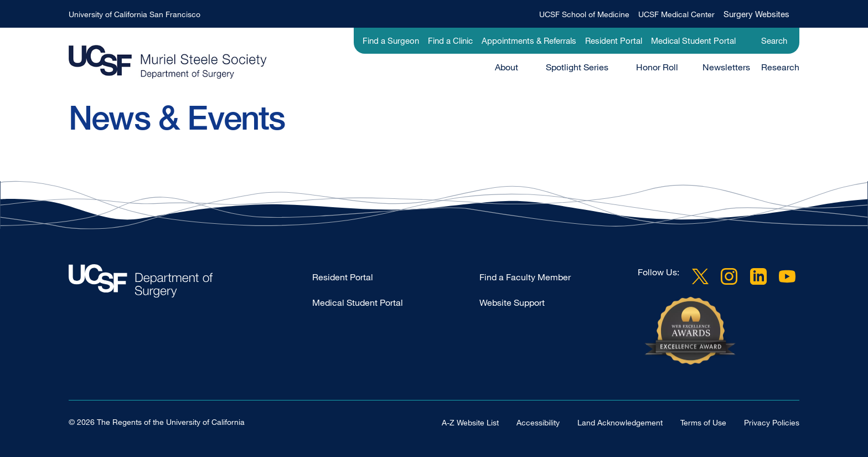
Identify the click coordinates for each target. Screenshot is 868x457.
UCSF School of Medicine (584, 14)
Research (780, 67)
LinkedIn (758, 276)
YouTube (787, 276)
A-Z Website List (470, 422)
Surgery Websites (756, 14)
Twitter (700, 276)
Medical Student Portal (693, 40)
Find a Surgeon (391, 40)
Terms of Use (703, 422)
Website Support (512, 302)
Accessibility (538, 422)
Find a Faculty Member (525, 277)
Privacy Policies (772, 422)
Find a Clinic (450, 40)
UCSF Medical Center (676, 14)
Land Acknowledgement (620, 422)
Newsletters (726, 67)
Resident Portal (614, 40)
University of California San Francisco (135, 14)
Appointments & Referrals (529, 40)
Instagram (729, 276)
